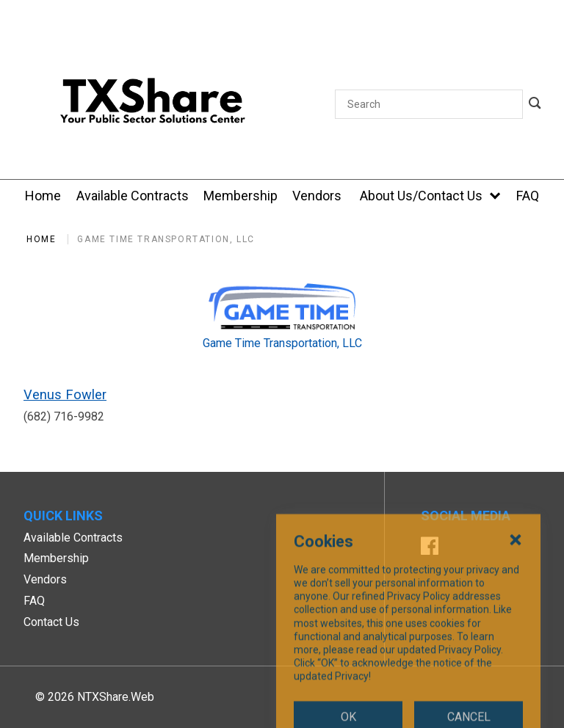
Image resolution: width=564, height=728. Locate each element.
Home (41, 239)
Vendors (45, 579)
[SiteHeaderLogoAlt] (153, 104)
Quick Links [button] (63, 516)
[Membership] (241, 196)
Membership (56, 558)
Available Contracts (73, 538)
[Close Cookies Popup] (516, 616)
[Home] (43, 196)
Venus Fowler (65, 394)
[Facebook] (430, 548)
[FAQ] (528, 196)
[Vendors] (317, 196)
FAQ (34, 601)
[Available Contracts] (133, 196)
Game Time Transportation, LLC (166, 239)
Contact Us (51, 622)
